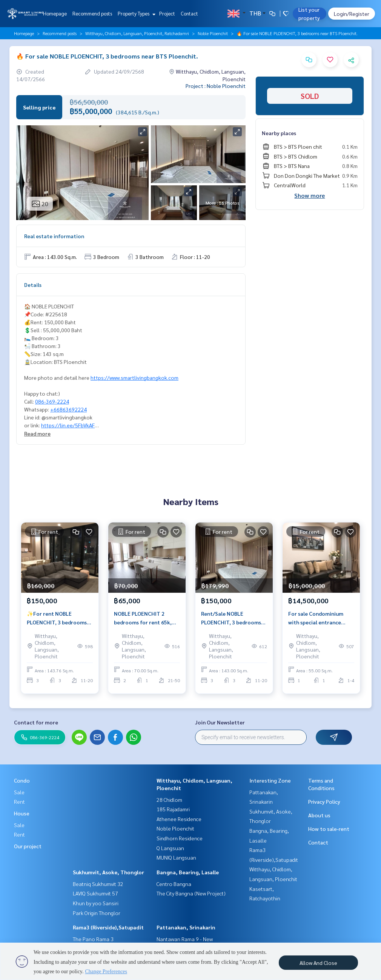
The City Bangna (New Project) (191, 893)
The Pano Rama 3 (93, 939)
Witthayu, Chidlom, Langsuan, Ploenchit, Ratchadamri (137, 33)
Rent (19, 801)
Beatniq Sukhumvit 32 (98, 884)
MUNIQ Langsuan (176, 857)
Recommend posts (92, 13)
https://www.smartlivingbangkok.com (134, 378)
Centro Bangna (174, 884)
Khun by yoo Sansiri (96, 903)
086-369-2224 (52, 401)
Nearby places (279, 133)
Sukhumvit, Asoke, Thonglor (108, 872)
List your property (309, 14)
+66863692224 (68, 409)
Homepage (55, 13)
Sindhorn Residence (180, 838)
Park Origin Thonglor (97, 913)
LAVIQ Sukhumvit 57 (95, 893)
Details (33, 285)
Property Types (136, 13)
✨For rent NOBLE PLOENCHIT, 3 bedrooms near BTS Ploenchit (57, 621)
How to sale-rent (329, 829)
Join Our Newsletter (220, 722)
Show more (310, 195)
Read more (37, 433)
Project (167, 13)
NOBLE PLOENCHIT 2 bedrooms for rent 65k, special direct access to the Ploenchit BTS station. (147, 621)
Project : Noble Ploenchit (216, 86)
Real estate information (54, 236)
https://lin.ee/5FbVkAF (68, 425)
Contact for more (36, 722)
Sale (19, 792)
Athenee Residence (179, 819)
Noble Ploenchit (213, 33)
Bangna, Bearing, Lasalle (188, 872)
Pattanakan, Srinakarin (186, 927)
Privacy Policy (324, 801)
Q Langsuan (170, 848)
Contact (189, 13)
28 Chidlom (169, 800)
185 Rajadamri (173, 809)
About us (319, 815)
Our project (28, 846)
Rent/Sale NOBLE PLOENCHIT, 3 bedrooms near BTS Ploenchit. (231, 621)
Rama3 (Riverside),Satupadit (108, 927)
